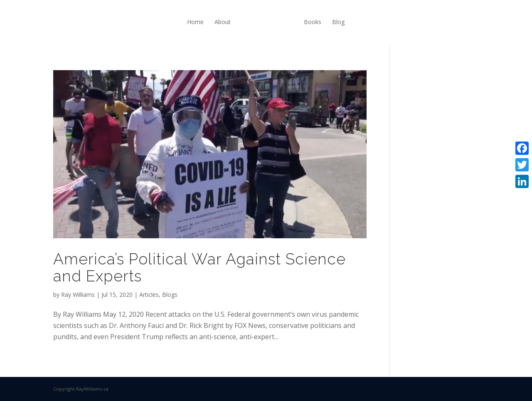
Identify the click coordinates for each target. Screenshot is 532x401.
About (223, 22)
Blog (338, 22)
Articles (149, 295)
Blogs (170, 295)
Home (195, 22)
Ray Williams (78, 295)
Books (313, 22)
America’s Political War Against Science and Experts (199, 268)
